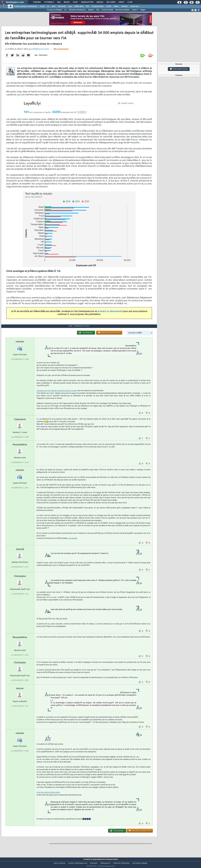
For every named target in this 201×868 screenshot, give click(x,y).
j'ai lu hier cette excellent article (48, 798)
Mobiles (124, 6)
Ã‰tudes (111, 2)
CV (65, 10)
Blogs (67, 2)
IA (48, 6)
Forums (37, 2)
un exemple (73, 543)
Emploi (100, 2)
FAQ (59, 2)
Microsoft (62, 6)
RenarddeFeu (20, 450)
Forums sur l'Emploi (54, 10)
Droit (121, 2)
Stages (143, 10)
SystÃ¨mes (135, 6)
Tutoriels (49, 2)
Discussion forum (179, 69)
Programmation (98, 6)
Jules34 (20, 554)
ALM (53, 6)
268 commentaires (61, 51)
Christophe (20, 581)
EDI (88, 6)
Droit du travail (107, 10)
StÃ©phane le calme (40, 51)
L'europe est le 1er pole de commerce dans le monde (56, 396)
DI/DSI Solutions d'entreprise (26, 6)
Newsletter (87, 2)
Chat (75, 2)
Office (116, 6)
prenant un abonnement (110, 313)
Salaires (91, 10)
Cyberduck (20, 425)
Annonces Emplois (122, 10)
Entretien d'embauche (77, 10)
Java (70, 6)
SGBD (109, 6)
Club (130, 2)
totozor (20, 694)
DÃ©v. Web (79, 6)
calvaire (20, 347)
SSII (98, 10)
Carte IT (135, 10)
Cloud (42, 6)
